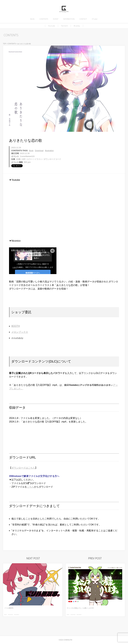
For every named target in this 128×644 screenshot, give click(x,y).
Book (31, 151)
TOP (4, 44)
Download (39, 151)
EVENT (56, 19)
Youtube (52, 26)
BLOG (33, 19)
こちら (31, 487)
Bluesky (77, 26)
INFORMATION (69, 19)
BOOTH (16, 326)
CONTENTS (44, 19)
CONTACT (83, 19)
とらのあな (17, 338)
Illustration (49, 151)
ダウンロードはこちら (23, 468)
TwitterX (64, 26)
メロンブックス (20, 332)
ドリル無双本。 (10, 608)
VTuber (95, 19)
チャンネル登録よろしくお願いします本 (80, 608)
